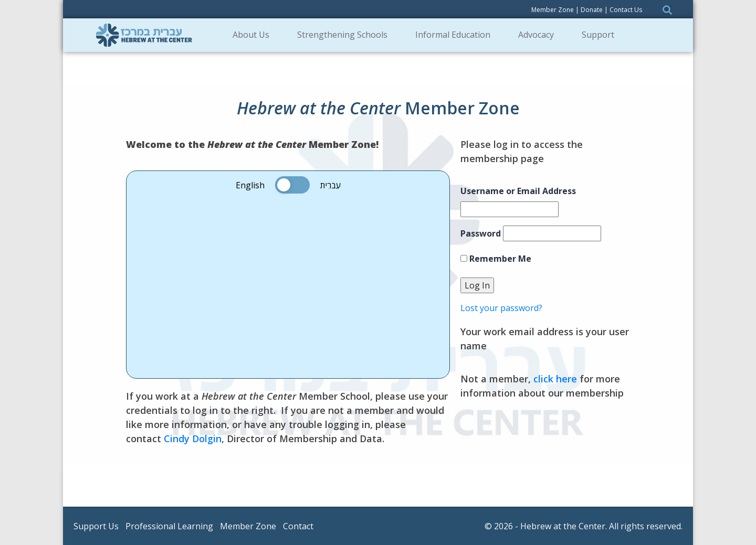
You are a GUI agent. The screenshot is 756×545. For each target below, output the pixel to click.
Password (481, 233)
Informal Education (456, 35)
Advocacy (539, 35)
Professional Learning (169, 526)
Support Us (96, 526)
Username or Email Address (518, 191)
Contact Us (626, 10)
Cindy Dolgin (193, 439)
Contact (298, 526)
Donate (592, 10)
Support (601, 35)
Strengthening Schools (346, 35)
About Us (254, 35)
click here (555, 379)
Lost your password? (501, 308)
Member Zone (553, 10)
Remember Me (496, 259)
